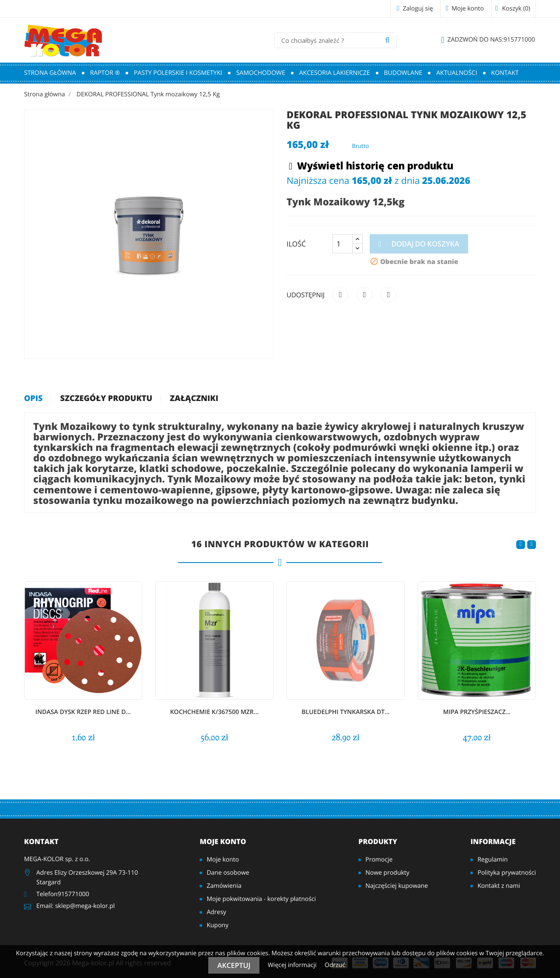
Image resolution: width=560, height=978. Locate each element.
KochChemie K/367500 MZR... (215, 712)
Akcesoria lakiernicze (335, 73)
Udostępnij (340, 295)
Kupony (217, 925)
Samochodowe (261, 73)
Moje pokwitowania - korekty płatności (261, 899)
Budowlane (403, 73)
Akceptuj (234, 965)
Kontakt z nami (499, 886)
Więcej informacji (293, 965)
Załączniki (194, 399)
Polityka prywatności (507, 873)
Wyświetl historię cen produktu (371, 166)
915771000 (488, 40)
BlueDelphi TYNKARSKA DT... (345, 712)
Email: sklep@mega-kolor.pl (75, 906)
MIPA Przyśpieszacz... (477, 712)
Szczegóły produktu (107, 399)
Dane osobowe (228, 873)
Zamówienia (224, 886)
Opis (33, 399)
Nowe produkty (387, 873)
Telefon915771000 (63, 894)
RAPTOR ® (105, 73)
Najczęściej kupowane (397, 886)
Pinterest (388, 295)
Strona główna (50, 73)
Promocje (379, 860)
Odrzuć (335, 965)
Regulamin (492, 860)
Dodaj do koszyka (419, 244)
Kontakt (505, 73)
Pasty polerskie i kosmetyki (178, 73)
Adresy (216, 912)
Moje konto (223, 841)
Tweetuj (364, 295)
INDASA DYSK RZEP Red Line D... (83, 712)
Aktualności (457, 73)
